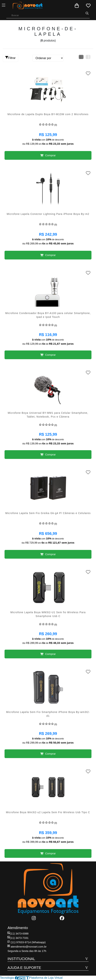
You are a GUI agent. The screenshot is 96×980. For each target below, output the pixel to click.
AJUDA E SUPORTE (24, 968)
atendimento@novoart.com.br (27, 947)
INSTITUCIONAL (21, 959)
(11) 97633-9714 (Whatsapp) (26, 942)
